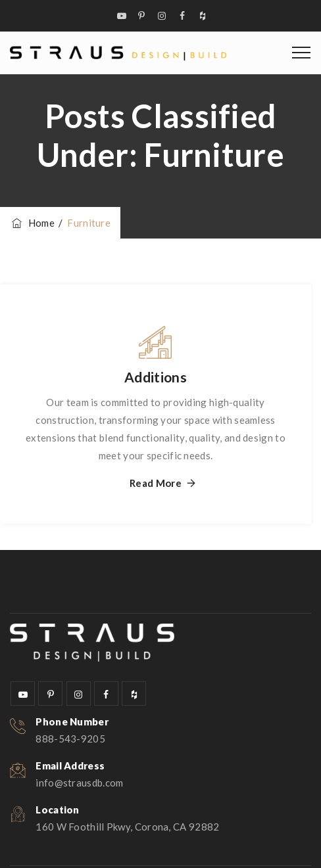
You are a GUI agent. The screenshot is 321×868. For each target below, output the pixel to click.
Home (32, 223)
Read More (156, 483)
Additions (156, 377)
